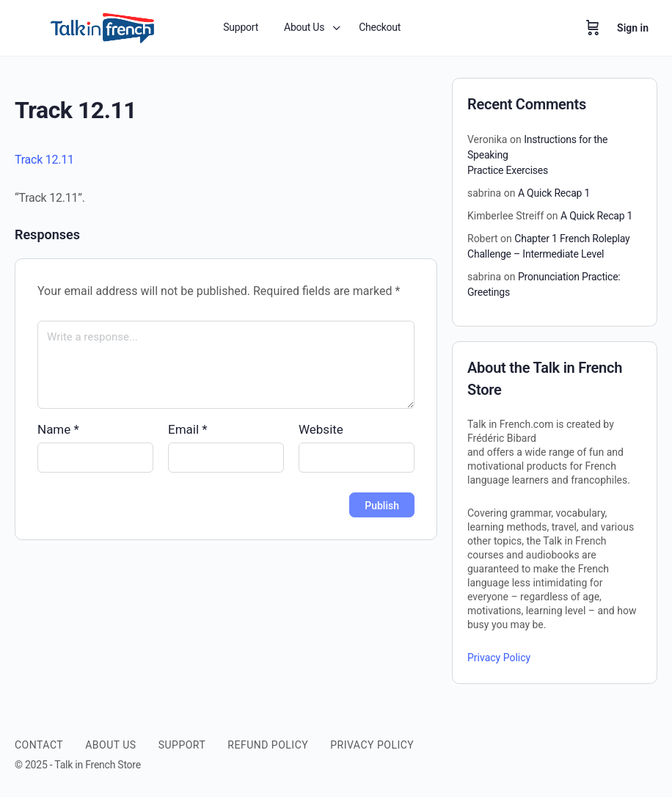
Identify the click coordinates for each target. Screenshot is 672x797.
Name (58, 429)
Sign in (633, 28)
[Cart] (593, 28)
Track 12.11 (44, 160)
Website (321, 429)
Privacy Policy (499, 658)
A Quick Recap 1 (554, 193)
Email (188, 429)
